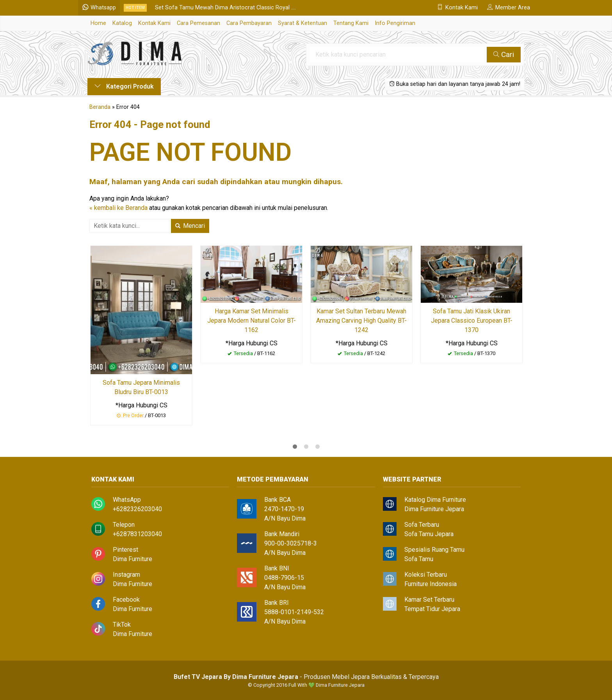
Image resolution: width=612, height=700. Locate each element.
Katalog (122, 23)
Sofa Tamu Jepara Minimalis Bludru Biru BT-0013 (141, 387)
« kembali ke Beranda (118, 208)
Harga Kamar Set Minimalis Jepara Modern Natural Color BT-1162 (252, 321)
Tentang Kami (351, 23)
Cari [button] (504, 54)
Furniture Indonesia (431, 584)
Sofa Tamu (419, 559)
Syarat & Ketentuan (302, 23)
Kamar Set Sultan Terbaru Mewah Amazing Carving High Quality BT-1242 (361, 321)
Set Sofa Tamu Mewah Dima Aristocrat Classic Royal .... (235, 8)
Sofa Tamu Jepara (429, 534)
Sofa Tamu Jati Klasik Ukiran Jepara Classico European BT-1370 (472, 321)
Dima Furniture (133, 559)
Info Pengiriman (395, 23)
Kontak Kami (154, 23)
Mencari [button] (190, 226)
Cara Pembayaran (249, 23)
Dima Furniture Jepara (434, 509)
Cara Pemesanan (198, 23)
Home (98, 23)
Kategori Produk (124, 86)
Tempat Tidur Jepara (432, 609)
